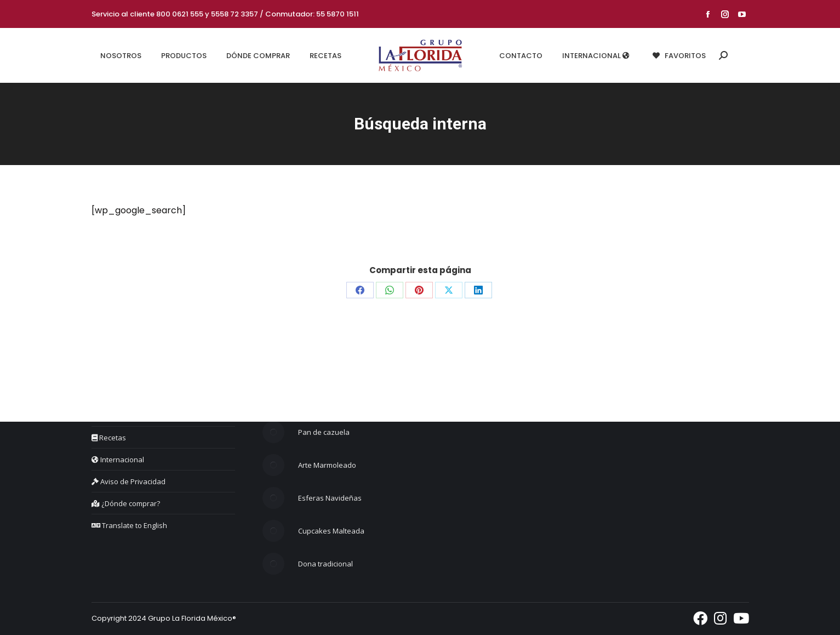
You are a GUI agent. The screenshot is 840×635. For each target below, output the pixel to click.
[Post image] (273, 432)
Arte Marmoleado (327, 465)
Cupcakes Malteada (331, 531)
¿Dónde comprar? (126, 503)
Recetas (109, 438)
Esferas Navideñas (330, 498)
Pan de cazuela (324, 432)
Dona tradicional (325, 564)
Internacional (118, 460)
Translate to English (129, 525)
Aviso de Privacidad (128, 481)
